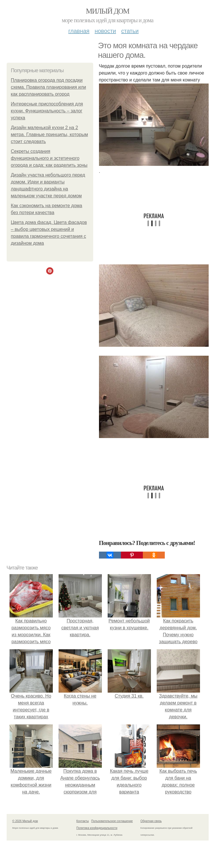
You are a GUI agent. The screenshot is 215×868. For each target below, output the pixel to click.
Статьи (130, 31)
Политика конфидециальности (97, 828)
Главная (79, 31)
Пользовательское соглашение (112, 821)
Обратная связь (151, 821)
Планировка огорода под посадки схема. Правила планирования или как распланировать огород (49, 87)
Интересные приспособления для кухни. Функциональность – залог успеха (47, 111)
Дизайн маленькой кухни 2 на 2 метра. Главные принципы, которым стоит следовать (49, 135)
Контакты (83, 821)
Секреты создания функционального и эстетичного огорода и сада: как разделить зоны (49, 158)
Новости (105, 31)
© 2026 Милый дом (25, 821)
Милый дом (107, 11)
